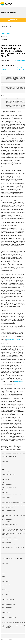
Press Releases (5, 33)
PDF (23, 68)
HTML (18, 68)
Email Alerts (4, 39)
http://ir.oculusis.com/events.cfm (9, 325)
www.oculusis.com (19, 381)
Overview (4, 30)
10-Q (3, 68)
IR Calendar (4, 36)
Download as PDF (20, 60)
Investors (13, 20)
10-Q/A (4, 69)
